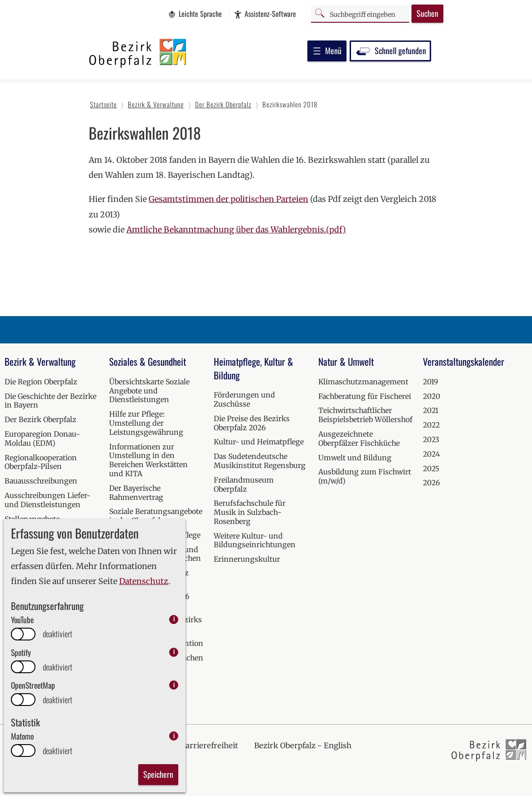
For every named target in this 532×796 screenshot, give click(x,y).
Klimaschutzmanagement (363, 382)
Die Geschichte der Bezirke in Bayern (50, 401)
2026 (432, 483)
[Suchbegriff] (360, 13)
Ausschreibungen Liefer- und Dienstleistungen (48, 500)
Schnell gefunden (390, 50)
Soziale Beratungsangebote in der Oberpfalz (156, 516)
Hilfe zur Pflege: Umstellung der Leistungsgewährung (146, 423)
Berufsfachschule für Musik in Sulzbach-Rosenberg (250, 512)
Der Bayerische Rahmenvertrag (136, 493)
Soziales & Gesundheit (148, 361)
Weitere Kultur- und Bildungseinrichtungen (255, 540)
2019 (431, 382)
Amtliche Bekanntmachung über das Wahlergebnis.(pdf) (236, 230)
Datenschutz (144, 581)
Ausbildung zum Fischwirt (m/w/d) (365, 476)
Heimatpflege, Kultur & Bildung (253, 368)
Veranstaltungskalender (464, 361)
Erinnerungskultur (247, 559)
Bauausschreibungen (41, 481)
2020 (432, 396)
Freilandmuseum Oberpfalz (244, 484)
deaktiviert (58, 634)
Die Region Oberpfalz (41, 382)
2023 (431, 439)
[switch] (23, 634)
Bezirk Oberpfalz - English (303, 746)
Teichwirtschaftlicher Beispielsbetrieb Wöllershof (365, 415)
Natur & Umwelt (346, 361)
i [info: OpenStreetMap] (174, 685)
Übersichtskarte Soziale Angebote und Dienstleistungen (149, 391)
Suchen (427, 13)
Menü (327, 50)
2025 (431, 469)
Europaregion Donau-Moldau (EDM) (42, 438)
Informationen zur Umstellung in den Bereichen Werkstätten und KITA (148, 460)
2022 (431, 425)
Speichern (158, 774)
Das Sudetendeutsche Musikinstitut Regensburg (260, 461)
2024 (432, 454)
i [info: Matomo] (174, 736)
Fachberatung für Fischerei (365, 396)
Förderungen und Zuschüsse (244, 399)
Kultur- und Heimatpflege (259, 442)
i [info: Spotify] (174, 652)
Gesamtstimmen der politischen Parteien (228, 199)
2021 (431, 410)
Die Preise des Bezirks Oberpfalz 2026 (252, 423)
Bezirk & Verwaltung (40, 361)
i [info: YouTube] (174, 619)
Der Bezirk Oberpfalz (40, 419)
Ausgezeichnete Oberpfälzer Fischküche (359, 438)
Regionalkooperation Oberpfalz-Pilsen (41, 462)
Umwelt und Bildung (355, 458)
